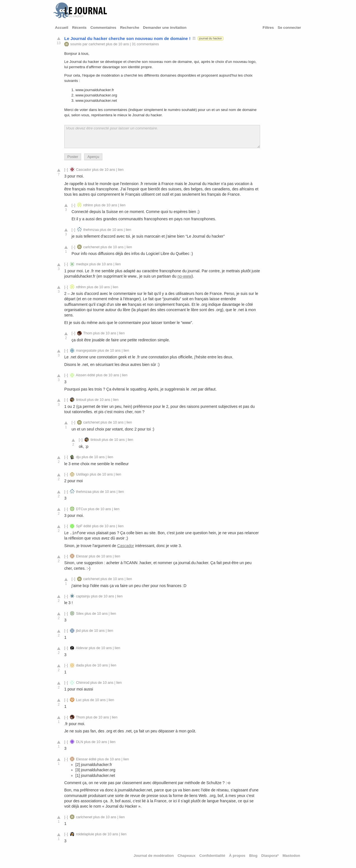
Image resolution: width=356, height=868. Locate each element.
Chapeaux (187, 856)
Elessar (82, 556)
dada (80, 665)
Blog (253, 856)
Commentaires (103, 28)
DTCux (82, 509)
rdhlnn (88, 205)
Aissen (81, 375)
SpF (79, 526)
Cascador (84, 170)
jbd (78, 631)
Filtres (268, 28)
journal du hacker (211, 38)
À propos (237, 856)
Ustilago (82, 474)
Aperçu (93, 157)
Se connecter (289, 28)
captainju (83, 596)
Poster (73, 157)
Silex (80, 614)
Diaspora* (270, 856)
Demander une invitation (165, 28)
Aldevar (82, 648)
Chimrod (83, 683)
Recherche (129, 28)
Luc (79, 700)
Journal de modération (154, 856)
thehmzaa (91, 230)
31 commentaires (145, 44)
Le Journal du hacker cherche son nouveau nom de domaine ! (127, 38)
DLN (80, 742)
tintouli (81, 400)
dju (78, 457)
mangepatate (86, 351)
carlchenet (97, 44)
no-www (184, 276)
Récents (79, 28)
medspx (82, 264)
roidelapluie (85, 834)
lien (121, 170)
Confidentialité (212, 856)
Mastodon (291, 856)
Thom (88, 333)
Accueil (62, 28)
